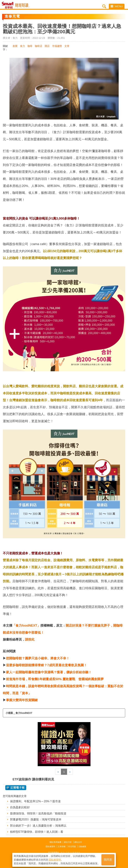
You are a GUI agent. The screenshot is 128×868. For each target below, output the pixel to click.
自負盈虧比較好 (20, 807)
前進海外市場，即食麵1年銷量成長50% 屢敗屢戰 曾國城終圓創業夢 (55, 679)
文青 (67, 46)
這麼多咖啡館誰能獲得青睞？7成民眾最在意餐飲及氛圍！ (46, 665)
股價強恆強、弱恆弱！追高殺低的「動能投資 (38, 813)
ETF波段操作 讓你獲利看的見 (33, 779)
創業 (15, 46)
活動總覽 (82, 847)
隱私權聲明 (50, 847)
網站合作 (78, 842)
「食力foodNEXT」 (26, 626)
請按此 (30, 639)
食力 (23, 46)
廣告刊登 (68, 842)
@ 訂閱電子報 (16, 788)
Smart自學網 (9, 5)
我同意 (108, 859)
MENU (117, 6)
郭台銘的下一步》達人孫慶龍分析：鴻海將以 (38, 826)
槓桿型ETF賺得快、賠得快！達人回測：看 (37, 832)
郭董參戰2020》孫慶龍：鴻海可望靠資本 (36, 819)
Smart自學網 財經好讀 (23, 5)
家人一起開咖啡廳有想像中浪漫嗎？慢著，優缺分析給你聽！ (49, 672)
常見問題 (72, 847)
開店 (47, 46)
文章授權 (62, 847)
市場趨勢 (57, 46)
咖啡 (30, 46)
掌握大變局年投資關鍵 (22, 700)
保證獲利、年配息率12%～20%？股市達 (35, 801)
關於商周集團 (55, 842)
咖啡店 (39, 46)
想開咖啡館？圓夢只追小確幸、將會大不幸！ (38, 658)
